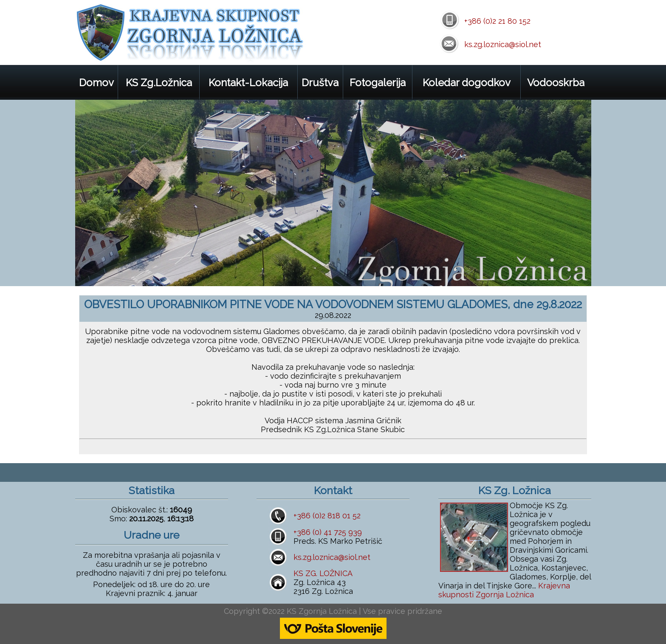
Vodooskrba (556, 83)
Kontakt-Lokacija (248, 83)
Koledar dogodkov (467, 83)
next (575, 270)
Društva (320, 83)
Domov (96, 83)
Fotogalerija (378, 83)
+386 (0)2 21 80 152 (497, 21)
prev (552, 270)
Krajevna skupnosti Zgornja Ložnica (504, 590)
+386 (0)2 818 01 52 (327, 516)
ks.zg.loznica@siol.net (503, 44)
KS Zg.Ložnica (159, 83)
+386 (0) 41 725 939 (328, 532)
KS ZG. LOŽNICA (323, 573)
